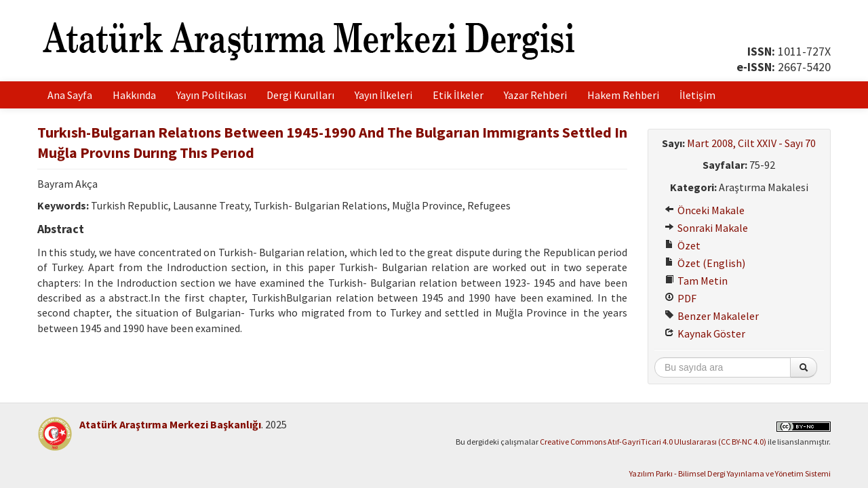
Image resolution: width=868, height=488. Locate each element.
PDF (680, 298)
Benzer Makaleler (712, 316)
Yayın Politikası (211, 95)
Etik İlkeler (458, 95)
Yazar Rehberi (535, 95)
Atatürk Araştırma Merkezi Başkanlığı (170, 424)
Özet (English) (705, 263)
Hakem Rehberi (623, 95)
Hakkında (134, 95)
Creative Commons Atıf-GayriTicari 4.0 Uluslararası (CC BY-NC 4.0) (653, 442)
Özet (683, 245)
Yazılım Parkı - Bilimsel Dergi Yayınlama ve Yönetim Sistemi (730, 473)
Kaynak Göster (705, 333)
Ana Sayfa (70, 95)
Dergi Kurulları (300, 95)
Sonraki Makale (706, 228)
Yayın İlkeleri (383, 95)
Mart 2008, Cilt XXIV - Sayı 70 (751, 143)
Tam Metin (696, 281)
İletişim (697, 95)
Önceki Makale (705, 210)
